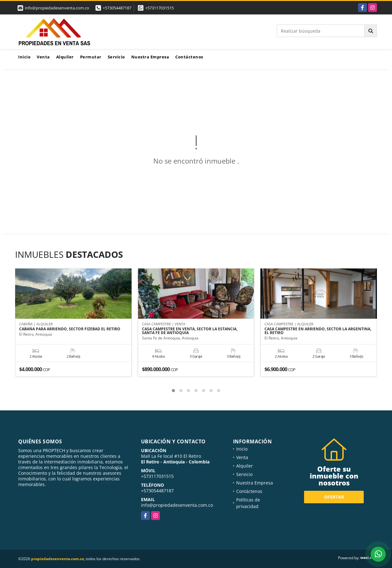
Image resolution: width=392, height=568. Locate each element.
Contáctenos (189, 57)
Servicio (116, 57)
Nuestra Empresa (150, 57)
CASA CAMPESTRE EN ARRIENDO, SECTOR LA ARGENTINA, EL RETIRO (318, 331)
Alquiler (65, 57)
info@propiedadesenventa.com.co (177, 505)
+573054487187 (117, 8)
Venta (43, 57)
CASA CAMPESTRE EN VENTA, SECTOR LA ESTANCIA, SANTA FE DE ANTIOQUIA (190, 331)
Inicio (24, 57)
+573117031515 (159, 8)
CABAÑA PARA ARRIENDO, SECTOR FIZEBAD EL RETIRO (70, 329)
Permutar (91, 57)
